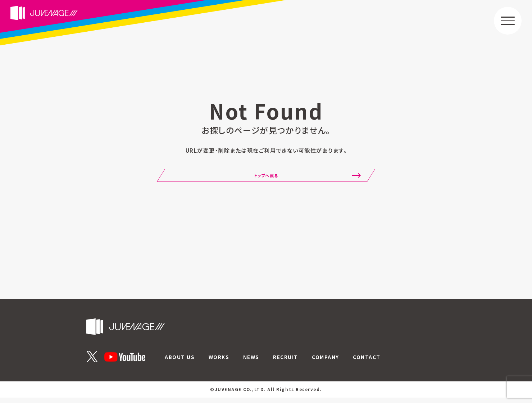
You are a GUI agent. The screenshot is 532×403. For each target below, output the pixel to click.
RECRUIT (286, 362)
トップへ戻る (266, 180)
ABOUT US (180, 362)
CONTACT (367, 362)
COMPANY (326, 362)
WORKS (219, 362)
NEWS (251, 362)
